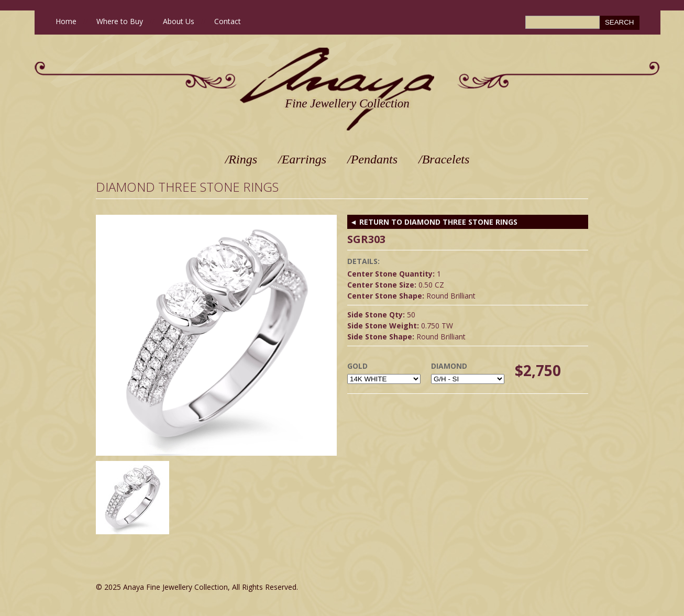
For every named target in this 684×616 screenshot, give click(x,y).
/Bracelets (444, 159)
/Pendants (372, 159)
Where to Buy (120, 21)
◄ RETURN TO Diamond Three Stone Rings (434, 222)
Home (66, 21)
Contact (228, 21)
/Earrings (302, 159)
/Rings (241, 159)
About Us (179, 21)
